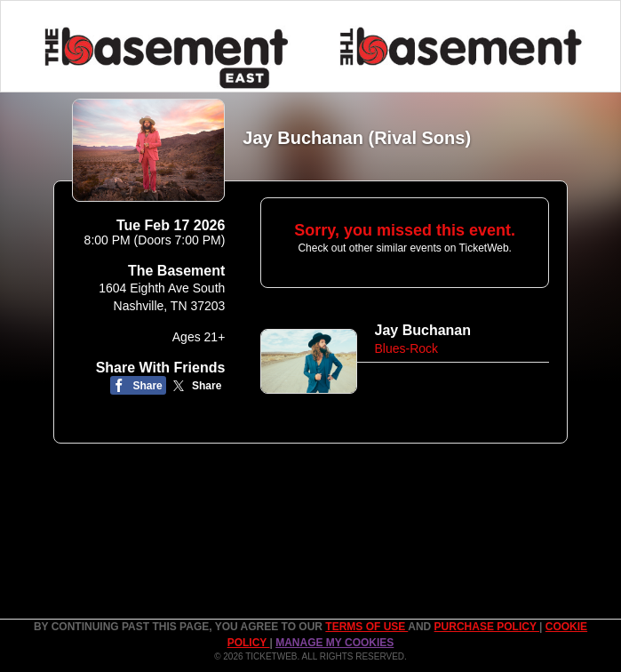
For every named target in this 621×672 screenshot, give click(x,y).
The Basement (176, 271)
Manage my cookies (334, 643)
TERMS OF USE (366, 627)
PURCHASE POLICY (487, 627)
